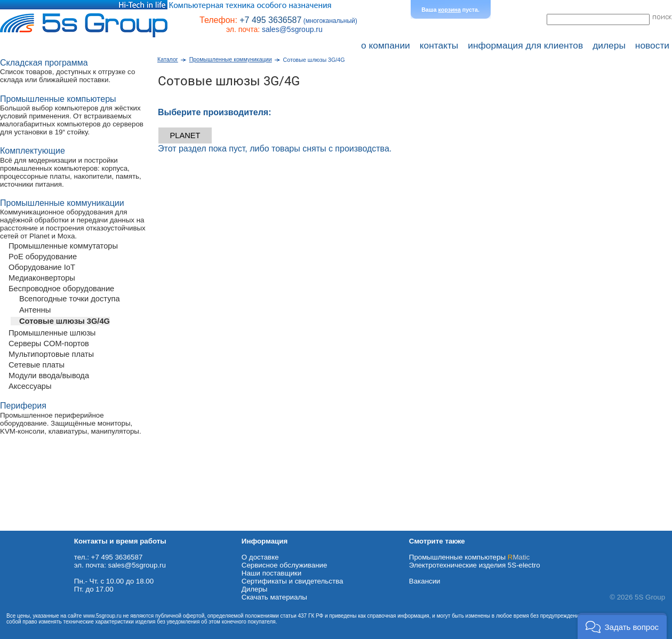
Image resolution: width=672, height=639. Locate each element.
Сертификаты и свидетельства (293, 581)
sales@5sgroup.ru (292, 29)
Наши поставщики (271, 573)
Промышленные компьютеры (469, 557)
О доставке (260, 557)
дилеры (609, 45)
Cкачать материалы (274, 597)
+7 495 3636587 (270, 20)
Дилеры (255, 589)
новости (652, 45)
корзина (450, 10)
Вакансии (425, 581)
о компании (386, 45)
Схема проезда (25, 527)
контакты (439, 45)
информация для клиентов (525, 45)
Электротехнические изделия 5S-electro (475, 565)
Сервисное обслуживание (285, 565)
